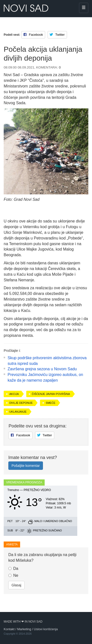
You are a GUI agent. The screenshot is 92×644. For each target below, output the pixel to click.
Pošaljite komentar (26, 466)
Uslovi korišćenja (46, 629)
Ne (13, 575)
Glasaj (16, 585)
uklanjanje (18, 412)
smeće (50, 403)
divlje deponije (21, 403)
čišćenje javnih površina (51, 394)
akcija (14, 394)
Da (13, 568)
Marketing (24, 629)
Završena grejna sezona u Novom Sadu (42, 369)
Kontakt (9, 629)
